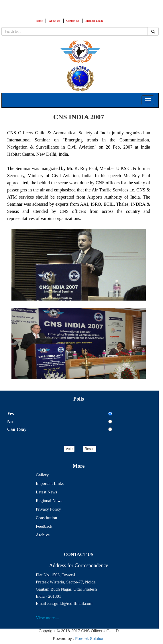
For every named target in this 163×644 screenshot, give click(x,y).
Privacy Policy (48, 509)
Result (90, 449)
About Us (55, 21)
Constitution (46, 518)
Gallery (42, 475)
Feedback (44, 526)
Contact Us (73, 21)
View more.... (47, 618)
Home (39, 21)
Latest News (47, 492)
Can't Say (17, 429)
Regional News (49, 501)
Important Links (50, 483)
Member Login (94, 21)
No (10, 422)
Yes (10, 414)
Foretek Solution (90, 639)
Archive (43, 535)
